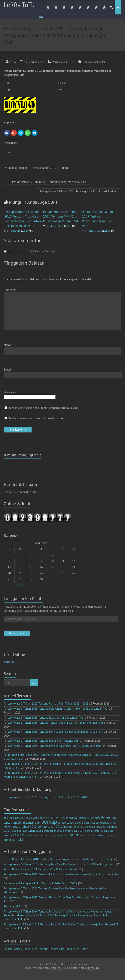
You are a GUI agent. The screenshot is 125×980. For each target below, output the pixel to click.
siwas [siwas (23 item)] (101, 835)
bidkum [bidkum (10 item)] (41, 818)
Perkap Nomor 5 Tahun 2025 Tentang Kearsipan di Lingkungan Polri (44, 718)
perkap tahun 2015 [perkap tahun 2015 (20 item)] (30, 831)
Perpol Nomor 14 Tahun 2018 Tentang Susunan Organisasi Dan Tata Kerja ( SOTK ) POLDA (58, 859)
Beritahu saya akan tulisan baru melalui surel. (37, 418)
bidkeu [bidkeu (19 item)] (33, 818)
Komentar (10, 290)
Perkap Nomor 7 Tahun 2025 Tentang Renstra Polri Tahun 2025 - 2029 (46, 797)
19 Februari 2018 (34, 62)
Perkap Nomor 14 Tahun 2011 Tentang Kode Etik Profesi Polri (78, 191)
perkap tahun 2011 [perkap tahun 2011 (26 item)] (50, 827)
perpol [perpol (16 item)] (89, 831)
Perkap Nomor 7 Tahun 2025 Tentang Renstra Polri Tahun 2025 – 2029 (46, 703)
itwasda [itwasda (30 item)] (95, 817)
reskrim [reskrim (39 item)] (19, 835)
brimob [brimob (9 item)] (58, 818)
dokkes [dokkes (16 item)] (73, 818)
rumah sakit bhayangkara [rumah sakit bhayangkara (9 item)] (51, 836)
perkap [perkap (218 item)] (49, 822)
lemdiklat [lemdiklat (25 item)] (19, 822)
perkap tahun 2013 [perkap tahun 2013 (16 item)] (98, 827)
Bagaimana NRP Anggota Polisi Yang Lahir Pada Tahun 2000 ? (41, 883)
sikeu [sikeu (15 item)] (88, 835)
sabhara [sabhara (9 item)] (66, 836)
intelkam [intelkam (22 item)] (83, 817)
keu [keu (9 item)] (115, 818)
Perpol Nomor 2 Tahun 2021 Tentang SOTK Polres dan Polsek (41, 869)
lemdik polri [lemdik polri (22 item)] (33, 822)
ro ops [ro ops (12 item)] (28, 836)
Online (12, 662)
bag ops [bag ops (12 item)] (8, 818)
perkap (23, 168)
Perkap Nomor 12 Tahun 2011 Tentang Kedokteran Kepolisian (47, 182)
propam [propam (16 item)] (8, 835)
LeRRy (13, 62)
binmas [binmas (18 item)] (50, 818)
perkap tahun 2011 (45, 168)
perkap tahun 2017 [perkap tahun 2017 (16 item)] (74, 831)
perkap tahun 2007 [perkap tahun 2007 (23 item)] (70, 822)
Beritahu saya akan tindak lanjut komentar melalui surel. (44, 408)
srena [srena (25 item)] (7, 840)
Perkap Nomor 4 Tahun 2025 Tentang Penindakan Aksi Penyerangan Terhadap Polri (53, 732)
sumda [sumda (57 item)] (17, 839)
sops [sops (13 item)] (108, 836)
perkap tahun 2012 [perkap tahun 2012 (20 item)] (75, 827)
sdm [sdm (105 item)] (74, 835)
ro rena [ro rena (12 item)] (36, 836)
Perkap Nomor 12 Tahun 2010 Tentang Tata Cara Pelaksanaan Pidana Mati (61, 216)
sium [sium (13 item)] (95, 836)
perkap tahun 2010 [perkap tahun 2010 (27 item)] (24, 827)
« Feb (20, 585)
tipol (65, 168)
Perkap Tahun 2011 (63, 62)
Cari (34, 683)
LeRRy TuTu (19, 5)
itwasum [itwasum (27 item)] (107, 817)
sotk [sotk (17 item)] (114, 835)
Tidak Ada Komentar (94, 62)
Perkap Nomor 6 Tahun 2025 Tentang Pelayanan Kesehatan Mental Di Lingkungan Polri (56, 709)
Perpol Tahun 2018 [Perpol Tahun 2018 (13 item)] (103, 831)
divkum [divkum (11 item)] (65, 818)
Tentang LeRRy (13, 906)
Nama (8, 345)
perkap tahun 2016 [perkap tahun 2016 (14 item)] (52, 831)
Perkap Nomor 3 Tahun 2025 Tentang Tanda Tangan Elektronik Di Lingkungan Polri (53, 723)
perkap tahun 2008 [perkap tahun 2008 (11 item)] (91, 823)
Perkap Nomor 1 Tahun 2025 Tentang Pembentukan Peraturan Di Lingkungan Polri (53, 746)
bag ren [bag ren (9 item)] (16, 818)
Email (8, 369)
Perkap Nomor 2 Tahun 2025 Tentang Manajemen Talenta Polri (42, 741)
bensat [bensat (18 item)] (24, 818)
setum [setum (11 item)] (82, 836)
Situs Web (10, 392)
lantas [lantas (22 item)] (8, 822)
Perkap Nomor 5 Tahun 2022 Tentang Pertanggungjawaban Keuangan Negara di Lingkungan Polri (62, 874)
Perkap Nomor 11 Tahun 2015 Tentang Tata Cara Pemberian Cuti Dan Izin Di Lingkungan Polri (59, 864)
